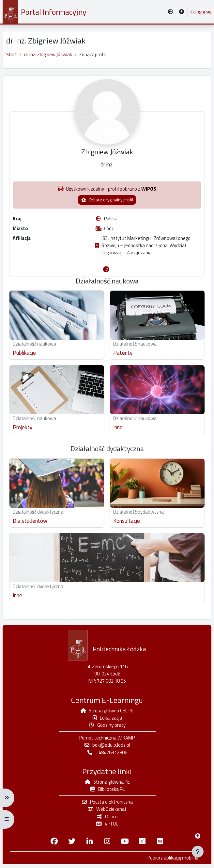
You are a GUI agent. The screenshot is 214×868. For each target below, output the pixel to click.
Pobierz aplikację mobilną (173, 862)
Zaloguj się (201, 12)
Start (12, 55)
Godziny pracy (107, 729)
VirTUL (107, 828)
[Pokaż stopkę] (198, 852)
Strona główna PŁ (107, 786)
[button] (182, 12)
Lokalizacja (107, 722)
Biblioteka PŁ (107, 793)
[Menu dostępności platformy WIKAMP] (198, 836)
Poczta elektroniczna (107, 806)
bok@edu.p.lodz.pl (107, 749)
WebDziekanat (107, 813)
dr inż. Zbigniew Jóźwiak (48, 55)
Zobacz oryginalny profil (107, 203)
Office (107, 820)
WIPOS (149, 192)
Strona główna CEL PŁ (107, 715)
